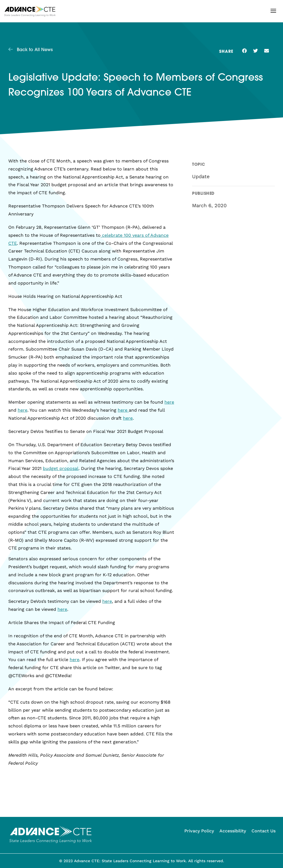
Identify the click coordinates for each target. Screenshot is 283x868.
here (169, 402)
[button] (273, 11)
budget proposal (61, 468)
